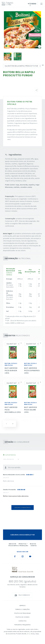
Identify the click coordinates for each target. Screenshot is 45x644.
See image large (22, 30)
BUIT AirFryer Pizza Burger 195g (11, 370)
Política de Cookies (23, 617)
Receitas (33, 544)
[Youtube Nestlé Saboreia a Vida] (30, 556)
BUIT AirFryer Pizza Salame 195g (31, 410)
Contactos (23, 621)
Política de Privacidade (23, 613)
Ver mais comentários (22, 508)
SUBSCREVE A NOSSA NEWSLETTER (22, 535)
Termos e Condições (23, 609)
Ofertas (34, 546)
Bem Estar (12, 544)
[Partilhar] (36, 90)
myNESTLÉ (32, 4)
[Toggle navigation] (41, 4)
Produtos (22, 544)
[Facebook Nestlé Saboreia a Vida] (15, 556)
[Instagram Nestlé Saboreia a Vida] (23, 556)
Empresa (23, 606)
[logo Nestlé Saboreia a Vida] (8, 4)
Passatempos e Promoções (18, 546)
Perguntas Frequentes (23, 625)
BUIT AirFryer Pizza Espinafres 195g (32, 370)
